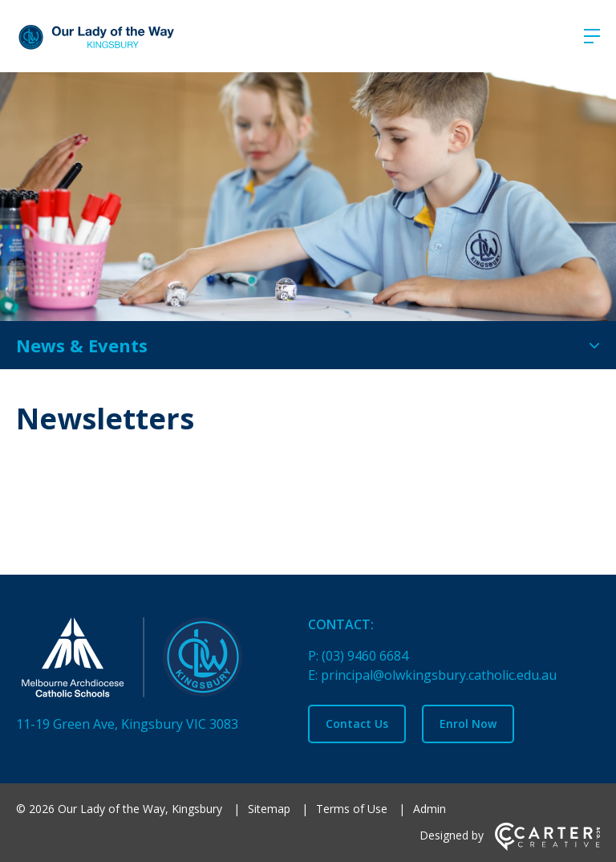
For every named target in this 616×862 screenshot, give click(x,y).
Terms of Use (352, 809)
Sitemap (269, 809)
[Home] (152, 661)
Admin (430, 809)
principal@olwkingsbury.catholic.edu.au (439, 675)
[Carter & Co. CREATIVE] (547, 846)
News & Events (82, 345)
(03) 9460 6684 (365, 656)
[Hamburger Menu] (592, 36)
